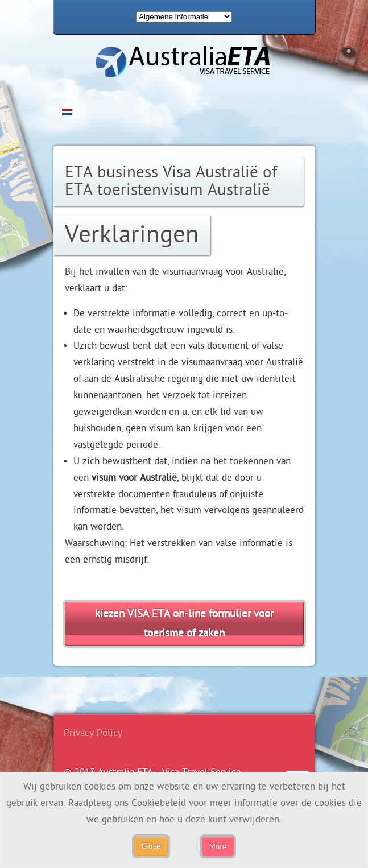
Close (151, 846)
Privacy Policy (93, 733)
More (218, 846)
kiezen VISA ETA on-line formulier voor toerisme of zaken (184, 624)
